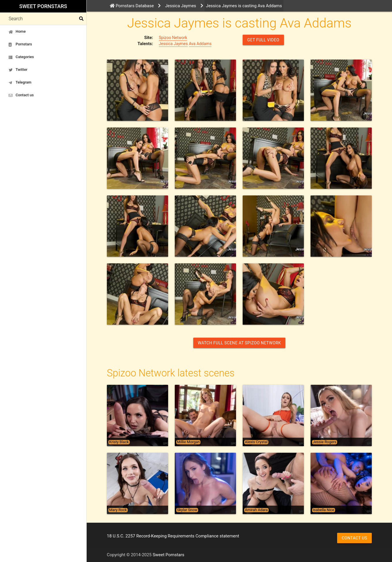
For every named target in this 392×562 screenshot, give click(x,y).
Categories (21, 57)
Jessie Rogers (325, 442)
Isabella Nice (324, 510)
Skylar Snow (187, 510)
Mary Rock (118, 510)
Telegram (20, 82)
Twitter (18, 70)
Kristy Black (119, 442)
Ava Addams (200, 44)
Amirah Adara (256, 510)
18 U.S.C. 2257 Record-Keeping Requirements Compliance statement (173, 536)
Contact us (21, 95)
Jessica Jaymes (173, 44)
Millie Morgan (188, 442)
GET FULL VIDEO (263, 40)
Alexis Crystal (256, 442)
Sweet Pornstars (43, 6)
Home (17, 32)
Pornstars (20, 44)
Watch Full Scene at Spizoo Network (239, 343)
